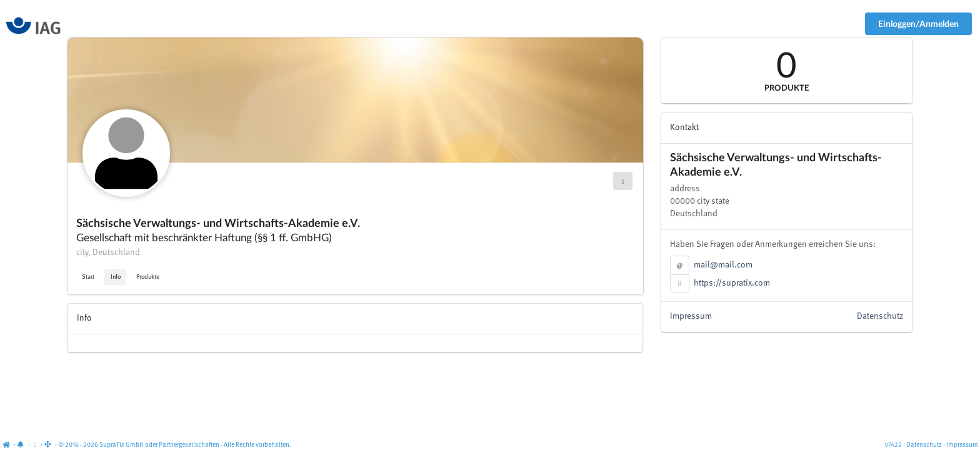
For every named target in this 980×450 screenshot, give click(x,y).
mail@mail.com (723, 265)
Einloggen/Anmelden (918, 23)
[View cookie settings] (35, 445)
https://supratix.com (732, 283)
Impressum (691, 316)
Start (88, 277)
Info (116, 277)
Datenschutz (880, 316)
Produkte (148, 277)
